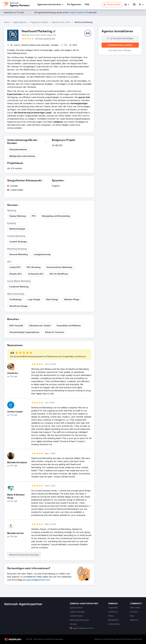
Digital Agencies (20, 22)
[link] (74, 5)
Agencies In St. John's (61, 22)
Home (7, 22)
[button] (127, 5)
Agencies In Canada (39, 22)
